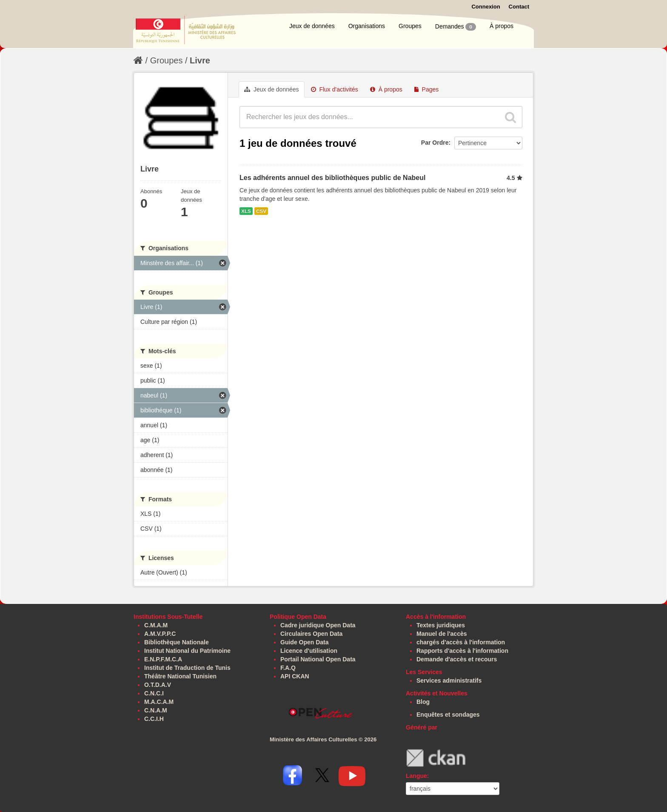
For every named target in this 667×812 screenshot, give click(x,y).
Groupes (410, 26)
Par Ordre (435, 143)
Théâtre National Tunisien (180, 676)
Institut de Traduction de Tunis (187, 668)
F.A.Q (288, 668)
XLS (246, 211)
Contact (519, 7)
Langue (416, 776)
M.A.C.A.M (159, 702)
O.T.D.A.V (158, 685)
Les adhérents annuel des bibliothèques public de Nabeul (332, 178)
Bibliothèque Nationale (177, 642)
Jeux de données (312, 26)
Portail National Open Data (318, 659)
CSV (261, 211)
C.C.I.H (154, 719)
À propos (502, 26)
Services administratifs (449, 680)
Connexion (486, 7)
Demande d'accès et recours (457, 659)
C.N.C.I (154, 693)
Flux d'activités (335, 89)
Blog (423, 702)
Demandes (456, 27)
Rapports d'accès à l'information (462, 651)
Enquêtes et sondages (448, 715)
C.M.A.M (156, 625)
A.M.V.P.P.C (160, 634)
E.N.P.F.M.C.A (163, 659)
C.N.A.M (156, 710)
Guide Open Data (305, 642)
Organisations (367, 26)
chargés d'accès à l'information (461, 642)
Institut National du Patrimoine (187, 651)
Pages (427, 89)
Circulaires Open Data (311, 634)
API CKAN (295, 676)
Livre (200, 60)
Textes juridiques (441, 625)
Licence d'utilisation (309, 651)
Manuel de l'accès (442, 634)
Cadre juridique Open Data (318, 625)
